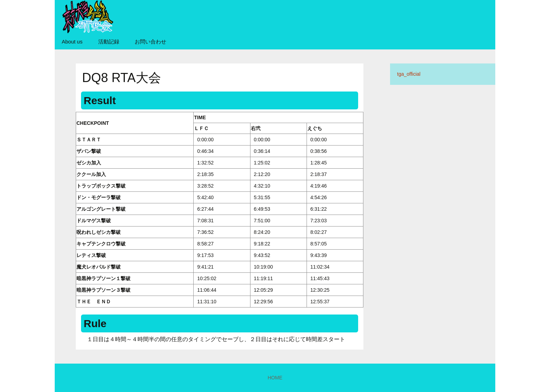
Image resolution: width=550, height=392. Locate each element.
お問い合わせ (150, 42)
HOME (275, 378)
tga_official (409, 74)
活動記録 (109, 42)
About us (72, 42)
